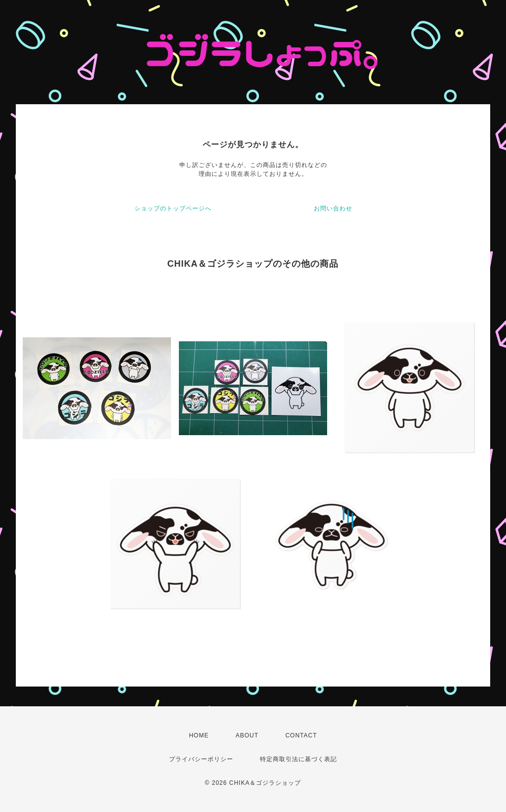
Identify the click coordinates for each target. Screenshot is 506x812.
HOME (199, 735)
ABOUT (247, 735)
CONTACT (301, 735)
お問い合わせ (333, 208)
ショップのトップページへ (173, 208)
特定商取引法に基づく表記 (298, 759)
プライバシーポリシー (201, 759)
